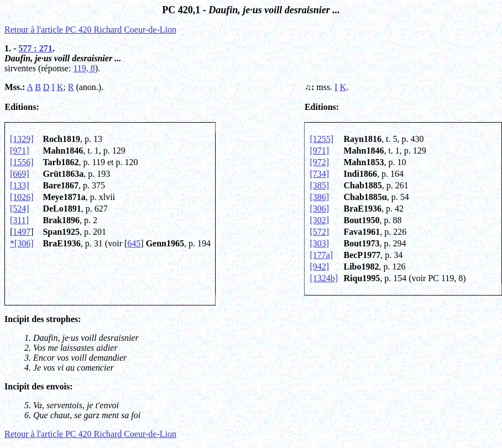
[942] (319, 267)
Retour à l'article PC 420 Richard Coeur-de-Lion (90, 30)
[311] (19, 220)
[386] (319, 197)
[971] (20, 151)
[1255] (321, 139)
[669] (20, 174)
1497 (22, 232)
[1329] (22, 139)
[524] (20, 209)
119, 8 (84, 68)
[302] (319, 220)
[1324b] (324, 278)
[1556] (22, 162)
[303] (319, 243)
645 (134, 243)
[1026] (22, 197)
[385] (319, 185)
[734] (319, 174)
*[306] (22, 243)
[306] (319, 209)
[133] (20, 185)
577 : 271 (35, 48)
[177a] (321, 255)
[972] (319, 162)
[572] (319, 232)
